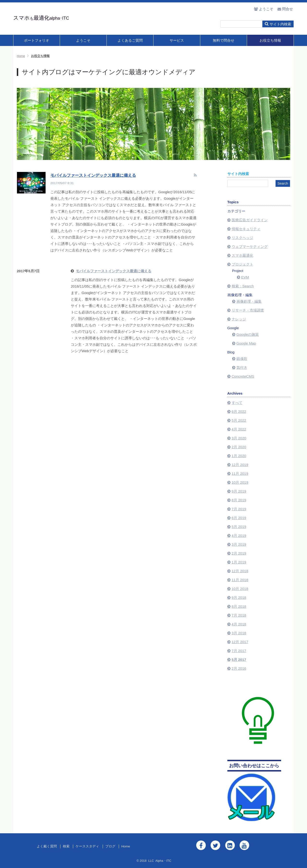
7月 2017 (239, 651)
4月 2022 (239, 429)
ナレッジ (239, 319)
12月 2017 (240, 642)
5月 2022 (239, 420)
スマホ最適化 (242, 255)
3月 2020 (239, 438)
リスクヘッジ (242, 238)
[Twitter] (215, 845)
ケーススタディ (87, 846)
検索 (66, 846)
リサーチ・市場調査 (248, 310)
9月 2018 (239, 598)
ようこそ (83, 40)
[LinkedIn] (230, 845)
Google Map (246, 343)
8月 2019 (239, 500)
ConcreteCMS (243, 376)
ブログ (110, 846)
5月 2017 (239, 660)
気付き (242, 367)
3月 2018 (239, 633)
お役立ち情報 (270, 40)
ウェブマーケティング (250, 247)
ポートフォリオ (37, 40)
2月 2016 (239, 668)
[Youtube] (244, 845)
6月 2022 (239, 411)
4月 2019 (239, 536)
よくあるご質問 (130, 40)
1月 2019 (239, 562)
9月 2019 (239, 491)
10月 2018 (240, 589)
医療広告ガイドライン (250, 220)
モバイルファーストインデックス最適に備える (93, 175)
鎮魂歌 (242, 359)
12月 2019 (240, 465)
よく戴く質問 (47, 846)
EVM (245, 277)
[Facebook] (201, 845)
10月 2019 (240, 482)
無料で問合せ (224, 40)
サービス (177, 40)
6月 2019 (239, 518)
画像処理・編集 (249, 301)
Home (126, 846)
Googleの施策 (248, 334)
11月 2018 (240, 580)
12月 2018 (240, 571)
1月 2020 (239, 456)
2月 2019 (239, 553)
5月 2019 (239, 527)
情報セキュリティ (246, 229)
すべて (237, 403)
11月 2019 (240, 474)
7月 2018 (239, 615)
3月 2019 (239, 544)
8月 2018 (239, 606)
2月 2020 (239, 447)
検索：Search (243, 286)
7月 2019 (239, 509)
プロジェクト (242, 264)
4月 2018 (239, 624)
